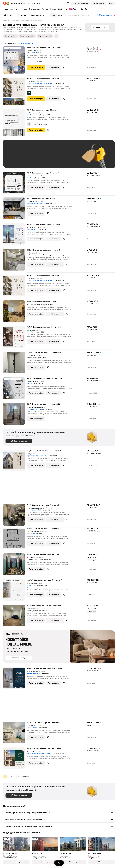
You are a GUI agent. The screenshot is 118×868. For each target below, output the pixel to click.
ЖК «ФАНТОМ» (32, 585)
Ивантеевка (31, 407)
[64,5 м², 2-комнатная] (15, 759)
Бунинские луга (32, 728)
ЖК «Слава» (31, 178)
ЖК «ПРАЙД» (31, 534)
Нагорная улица (37, 358)
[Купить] (18, 9)
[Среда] (83, 9)
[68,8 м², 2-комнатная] (15, 679)
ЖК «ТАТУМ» (31, 52)
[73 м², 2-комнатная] (15, 516)
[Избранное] (64, 3)
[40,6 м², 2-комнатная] (15, 565)
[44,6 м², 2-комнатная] (15, 261)
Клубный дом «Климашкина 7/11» (37, 456)
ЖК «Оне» (30, 383)
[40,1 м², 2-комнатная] (15, 312)
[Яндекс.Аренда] (74, 9)
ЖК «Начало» (31, 229)
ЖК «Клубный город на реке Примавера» (40, 753)
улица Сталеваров (38, 611)
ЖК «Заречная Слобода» (35, 409)
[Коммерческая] (34, 9)
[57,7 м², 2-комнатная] (15, 338)
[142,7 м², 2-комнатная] (15, 591)
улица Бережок (40, 407)
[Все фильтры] (5, 15)
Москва (29, 358)
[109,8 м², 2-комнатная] (15, 462)
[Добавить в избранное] (64, 68)
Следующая (26, 776)
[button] (68, 3)
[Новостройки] (9, 9)
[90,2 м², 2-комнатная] (15, 92)
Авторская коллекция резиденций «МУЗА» (40, 84)
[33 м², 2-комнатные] (15, 617)
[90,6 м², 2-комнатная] (15, 235)
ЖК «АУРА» (30, 332)
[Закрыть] (114, 15)
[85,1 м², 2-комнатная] (15, 389)
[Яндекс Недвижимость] (16, 3)
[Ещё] (56, 36)
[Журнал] (53, 9)
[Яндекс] (5, 3)
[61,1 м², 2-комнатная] (15, 733)
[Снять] (25, 9)
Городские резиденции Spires (36, 204)
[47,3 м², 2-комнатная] (15, 539)
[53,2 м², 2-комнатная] (15, 363)
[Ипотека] (45, 9)
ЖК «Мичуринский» (33, 510)
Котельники (31, 559)
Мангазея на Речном (33, 673)
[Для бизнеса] (62, 9)
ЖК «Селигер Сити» (33, 115)
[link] (111, 3)
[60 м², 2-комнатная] (15, 415)
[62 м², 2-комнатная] (15, 123)
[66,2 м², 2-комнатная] (15, 61)
